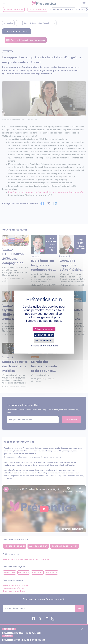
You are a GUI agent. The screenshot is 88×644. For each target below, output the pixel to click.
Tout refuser (44, 335)
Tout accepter (44, 329)
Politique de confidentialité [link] (44, 346)
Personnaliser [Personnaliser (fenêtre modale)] (44, 341)
